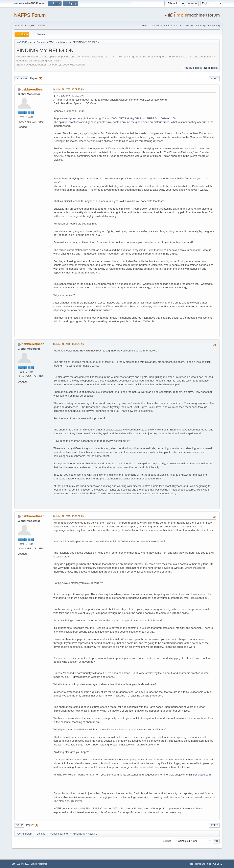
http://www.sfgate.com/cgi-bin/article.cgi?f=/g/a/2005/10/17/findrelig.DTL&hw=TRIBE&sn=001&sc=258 (115, 118)
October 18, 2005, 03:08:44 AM (69, 344)
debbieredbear (32, 89)
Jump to (167, 841)
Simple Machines (39, 864)
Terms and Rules (203, 864)
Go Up (19, 825)
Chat (152, 26)
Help (191, 864)
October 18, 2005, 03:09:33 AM (69, 516)
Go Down (21, 79)
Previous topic (192, 68)
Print (214, 79)
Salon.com (187, 797)
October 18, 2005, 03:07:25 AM (69, 89)
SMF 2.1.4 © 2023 (21, 864)
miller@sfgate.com (200, 775)
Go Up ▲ (218, 864)
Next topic (211, 68)
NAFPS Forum (30, 15)
